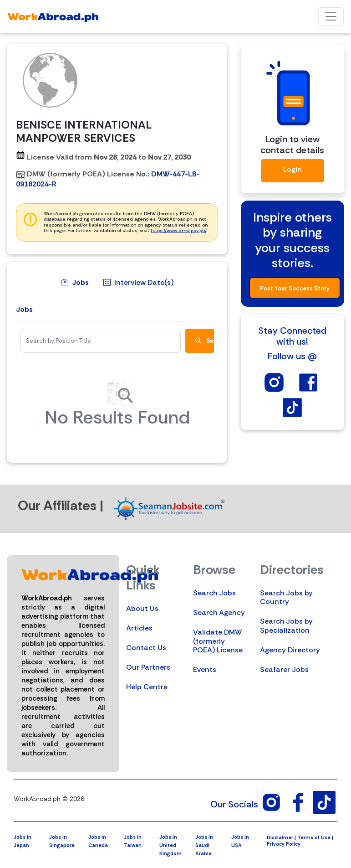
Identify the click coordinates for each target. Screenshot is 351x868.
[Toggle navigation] (331, 16)
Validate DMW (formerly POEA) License (218, 641)
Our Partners (148, 667)
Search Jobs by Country (286, 597)
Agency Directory (290, 650)
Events (205, 669)
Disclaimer (280, 837)
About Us (142, 608)
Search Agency (219, 612)
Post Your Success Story (295, 288)
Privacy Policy (284, 844)
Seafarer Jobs (284, 669)
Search (205, 341)
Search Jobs (214, 593)
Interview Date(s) (138, 282)
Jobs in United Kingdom (170, 845)
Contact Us (146, 648)
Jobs (75, 282)
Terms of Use (314, 837)
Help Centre (147, 687)
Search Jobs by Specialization (286, 625)
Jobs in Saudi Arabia (204, 845)
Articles (139, 628)
